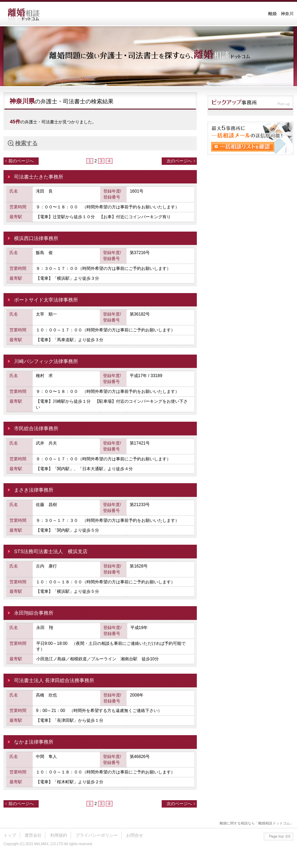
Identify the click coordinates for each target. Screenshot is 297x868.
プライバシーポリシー (97, 835)
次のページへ (179, 161)
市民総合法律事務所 (36, 428)
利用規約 (59, 835)
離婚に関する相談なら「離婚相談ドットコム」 (257, 823)
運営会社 (33, 835)
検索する (26, 143)
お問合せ (135, 835)
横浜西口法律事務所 (36, 238)
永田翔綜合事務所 (34, 613)
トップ (10, 835)
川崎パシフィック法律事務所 (46, 361)
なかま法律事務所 (34, 742)
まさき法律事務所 (34, 490)
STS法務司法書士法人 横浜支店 (51, 551)
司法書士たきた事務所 (39, 177)
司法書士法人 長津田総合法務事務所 (54, 680)
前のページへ (21, 161)
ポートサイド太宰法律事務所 (46, 300)
